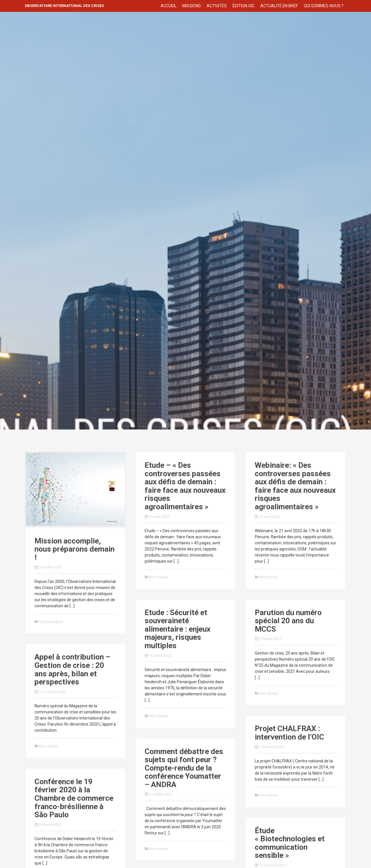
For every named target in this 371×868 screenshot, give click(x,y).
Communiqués (51, 622)
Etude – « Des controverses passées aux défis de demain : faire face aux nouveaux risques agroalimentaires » (185, 486)
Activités (217, 6)
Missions (192, 6)
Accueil (169, 6)
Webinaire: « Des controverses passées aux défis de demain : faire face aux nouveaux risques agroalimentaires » (295, 486)
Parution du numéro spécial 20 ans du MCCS (288, 621)
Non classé (158, 577)
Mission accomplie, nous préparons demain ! (74, 549)
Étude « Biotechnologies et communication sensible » (290, 843)
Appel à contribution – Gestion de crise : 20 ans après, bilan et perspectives (72, 669)
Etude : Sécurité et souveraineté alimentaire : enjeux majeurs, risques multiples (178, 629)
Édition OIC (243, 6)
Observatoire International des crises (64, 6)
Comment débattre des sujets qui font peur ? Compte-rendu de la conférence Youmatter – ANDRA (184, 768)
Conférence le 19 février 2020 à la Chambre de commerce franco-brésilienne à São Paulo (74, 798)
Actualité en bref (279, 6)
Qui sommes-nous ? (324, 6)
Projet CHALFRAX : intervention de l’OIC (289, 733)
